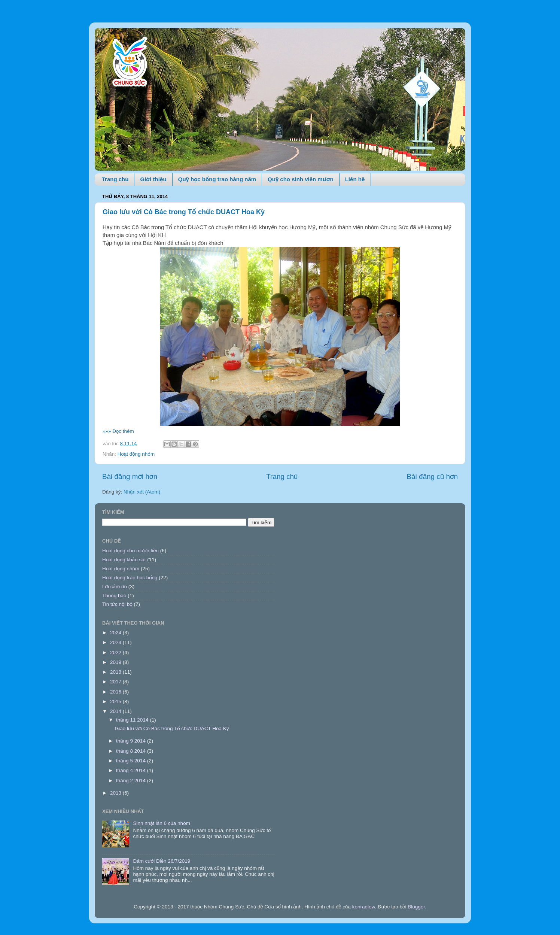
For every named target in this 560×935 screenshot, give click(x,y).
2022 (116, 652)
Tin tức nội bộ (117, 604)
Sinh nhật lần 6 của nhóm (162, 823)
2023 (116, 642)
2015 (116, 702)
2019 (116, 662)
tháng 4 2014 (132, 770)
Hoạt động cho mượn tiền (130, 551)
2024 (116, 633)
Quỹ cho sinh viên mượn (301, 179)
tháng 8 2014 (132, 751)
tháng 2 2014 (132, 781)
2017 (116, 682)
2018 (116, 672)
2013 (116, 793)
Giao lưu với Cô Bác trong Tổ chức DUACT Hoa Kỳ (184, 212)
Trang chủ (115, 179)
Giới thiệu (153, 179)
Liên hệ (355, 179)
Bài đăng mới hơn (130, 476)
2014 (116, 711)
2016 (116, 692)
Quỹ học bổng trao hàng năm (217, 179)
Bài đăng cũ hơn (432, 476)
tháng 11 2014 (133, 720)
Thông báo (114, 596)
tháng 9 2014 (132, 741)
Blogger (416, 907)
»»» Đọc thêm (118, 431)
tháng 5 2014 (132, 761)
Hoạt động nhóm (136, 454)
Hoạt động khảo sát (124, 560)
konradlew (364, 907)
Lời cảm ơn (115, 587)
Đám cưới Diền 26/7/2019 (162, 861)
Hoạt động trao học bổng (130, 578)
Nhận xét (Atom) (142, 492)
